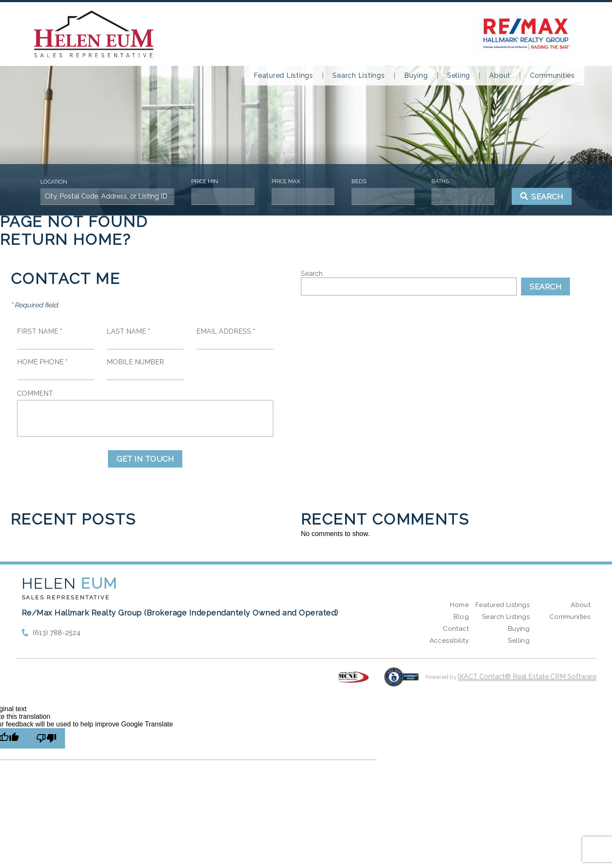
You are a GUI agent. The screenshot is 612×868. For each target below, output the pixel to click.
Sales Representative (66, 597)
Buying (416, 76)
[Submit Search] (542, 196)
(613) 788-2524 (57, 633)
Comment (35, 393)
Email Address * (226, 331)
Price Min (205, 181)
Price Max (286, 181)
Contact (456, 629)
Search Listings (358, 76)
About (500, 76)
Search (312, 274)
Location (54, 182)
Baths (440, 181)
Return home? (66, 239)
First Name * (40, 331)
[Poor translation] (46, 738)
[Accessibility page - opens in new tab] (401, 681)
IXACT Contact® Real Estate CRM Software (527, 677)
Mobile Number (135, 362)
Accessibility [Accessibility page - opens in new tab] (449, 641)
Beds (359, 181)
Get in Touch (145, 459)
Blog (461, 617)
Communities (552, 76)
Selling (459, 76)
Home (459, 605)
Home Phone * (42, 362)
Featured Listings (283, 76)
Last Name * (128, 331)
